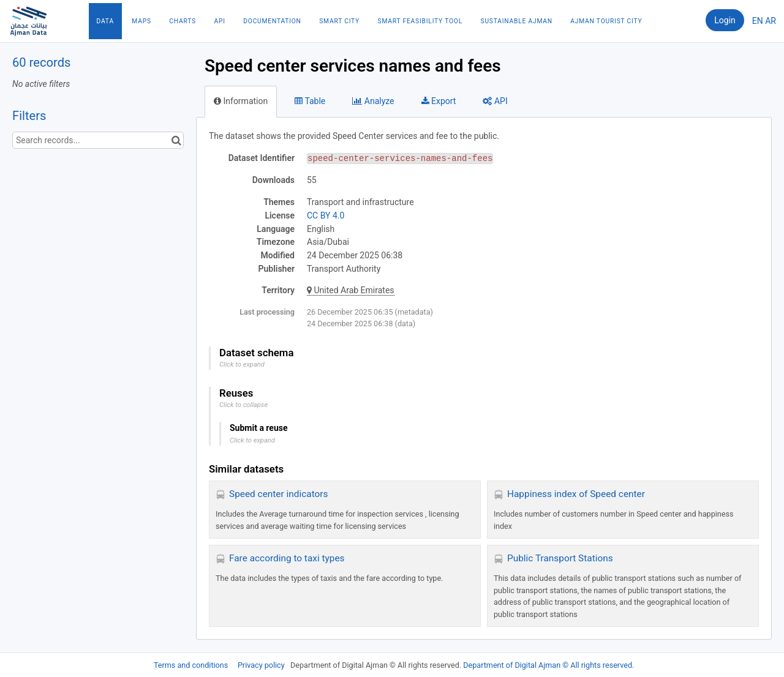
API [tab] (495, 101)
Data (105, 21)
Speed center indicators (278, 494)
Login (725, 20)
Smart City (339, 21)
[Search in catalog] (176, 140)
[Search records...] (98, 140)
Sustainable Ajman (517, 21)
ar (771, 21)
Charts (183, 21)
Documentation (272, 21)
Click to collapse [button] (243, 405)
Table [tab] (310, 101)
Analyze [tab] (373, 101)
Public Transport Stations (560, 558)
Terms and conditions (192, 665)
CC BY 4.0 (326, 215)
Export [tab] (439, 101)
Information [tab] (241, 101)
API (219, 21)
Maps (141, 21)
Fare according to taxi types (287, 558)
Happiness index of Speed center (576, 494)
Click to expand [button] (242, 365)
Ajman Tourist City (606, 21)
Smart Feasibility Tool (420, 21)
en (758, 21)
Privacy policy (262, 665)
